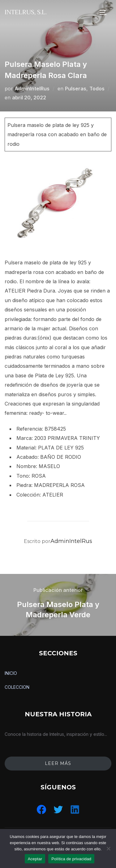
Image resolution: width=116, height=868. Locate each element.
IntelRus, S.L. (26, 12)
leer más (58, 763)
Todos (97, 89)
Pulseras (76, 89)
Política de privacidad (71, 859)
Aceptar (35, 859)
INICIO (11, 673)
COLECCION (17, 687)
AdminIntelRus (32, 89)
